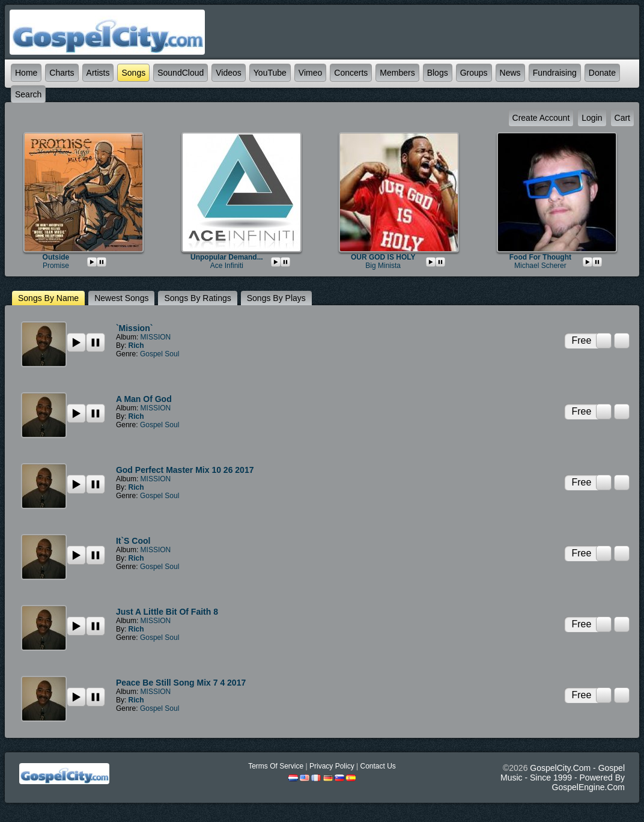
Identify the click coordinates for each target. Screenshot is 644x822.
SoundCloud (181, 73)
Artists (98, 73)
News (510, 73)
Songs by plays (276, 298)
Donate (602, 73)
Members (397, 73)
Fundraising (555, 73)
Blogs (438, 73)
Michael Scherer (540, 266)
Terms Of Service (276, 766)
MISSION (156, 337)
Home (26, 73)
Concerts (351, 73)
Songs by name (48, 298)
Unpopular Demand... (227, 257)
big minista (383, 266)
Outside (56, 257)
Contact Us (378, 766)
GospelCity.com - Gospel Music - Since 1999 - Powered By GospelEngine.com (563, 778)
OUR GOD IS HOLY (383, 257)
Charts (62, 73)
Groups (474, 73)
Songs (133, 73)
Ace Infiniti (227, 266)
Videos (229, 73)
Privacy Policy (332, 766)
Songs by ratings (197, 298)
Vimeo (310, 73)
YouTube (270, 73)
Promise (56, 266)
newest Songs (121, 298)
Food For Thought (540, 257)
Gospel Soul (159, 354)
